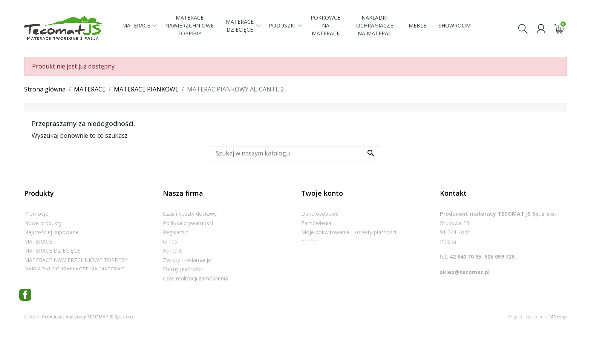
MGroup (558, 345)
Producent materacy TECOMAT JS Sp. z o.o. (88, 345)
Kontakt (172, 251)
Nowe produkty (43, 223)
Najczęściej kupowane (51, 232)
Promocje (36, 214)
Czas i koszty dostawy (190, 214)
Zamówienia (316, 223)
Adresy (309, 241)
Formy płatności (183, 269)
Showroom (176, 297)
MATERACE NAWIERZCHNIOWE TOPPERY (76, 260)
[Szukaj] (295, 153)
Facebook (25, 323)
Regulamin (176, 232)
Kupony (310, 251)
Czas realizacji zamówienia (195, 278)
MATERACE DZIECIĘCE (52, 251)
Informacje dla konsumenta (197, 287)
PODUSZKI (38, 278)
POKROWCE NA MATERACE (58, 287)
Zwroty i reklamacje (187, 260)
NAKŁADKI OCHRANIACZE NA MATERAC (74, 269)
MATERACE (38, 241)
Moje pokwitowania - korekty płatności (349, 232)
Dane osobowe (320, 214)
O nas (170, 241)
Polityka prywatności (188, 223)
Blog (168, 306)
